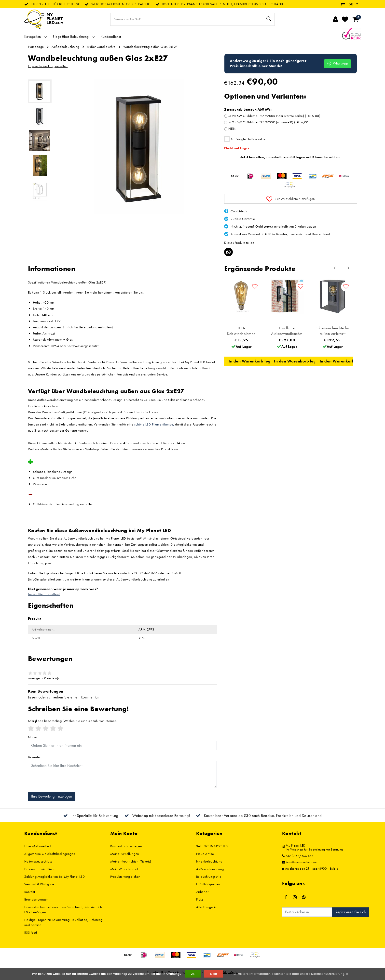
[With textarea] (122, 774)
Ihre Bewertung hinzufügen (52, 796)
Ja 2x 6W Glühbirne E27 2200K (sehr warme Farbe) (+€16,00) (274, 116)
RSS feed (31, 932)
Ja (193, 974)
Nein (214, 974)
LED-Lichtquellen (208, 884)
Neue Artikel (206, 854)
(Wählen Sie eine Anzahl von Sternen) (73, 721)
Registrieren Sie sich (351, 912)
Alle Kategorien (207, 907)
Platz (199, 899)
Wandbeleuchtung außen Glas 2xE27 (151, 47)
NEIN (233, 129)
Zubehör (202, 892)
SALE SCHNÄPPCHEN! (213, 846)
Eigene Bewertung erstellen (48, 66)
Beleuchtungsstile (209, 877)
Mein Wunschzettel (124, 869)
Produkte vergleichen (125, 877)
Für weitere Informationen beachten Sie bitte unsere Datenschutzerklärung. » (290, 974)
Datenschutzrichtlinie (39, 869)
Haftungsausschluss (38, 861)
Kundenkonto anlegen (126, 846)
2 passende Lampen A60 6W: (248, 109)
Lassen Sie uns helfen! (44, 594)
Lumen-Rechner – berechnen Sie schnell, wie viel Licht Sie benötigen (63, 909)
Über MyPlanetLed (38, 846)
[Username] (122, 746)
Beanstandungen (36, 899)
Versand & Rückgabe (39, 884)
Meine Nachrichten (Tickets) (131, 861)
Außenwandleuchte (101, 47)
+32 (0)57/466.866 (298, 856)
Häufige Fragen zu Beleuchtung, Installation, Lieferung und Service (63, 922)
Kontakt (30, 892)
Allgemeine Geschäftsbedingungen (50, 854)
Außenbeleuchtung (65, 47)
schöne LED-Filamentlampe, (154, 424)
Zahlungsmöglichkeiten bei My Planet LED (55, 877)
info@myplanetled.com (300, 862)
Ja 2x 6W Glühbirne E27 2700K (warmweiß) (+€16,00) (269, 122)
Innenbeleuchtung (209, 861)
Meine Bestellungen (125, 854)
